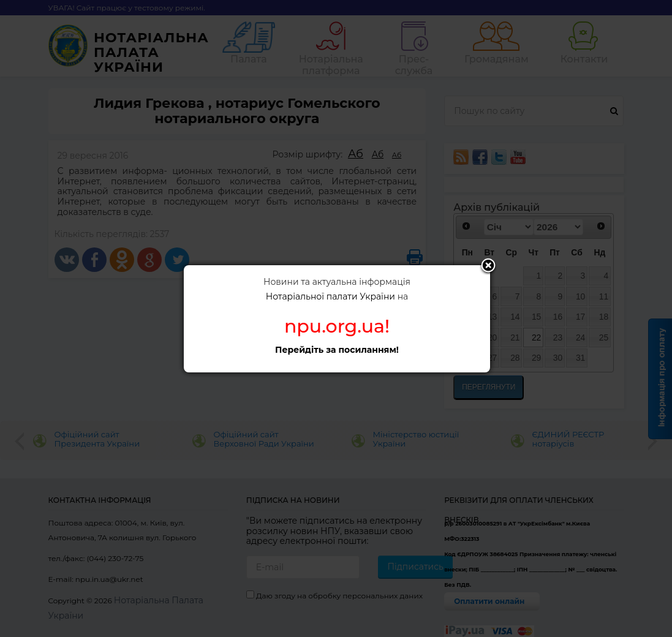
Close (488, 266)
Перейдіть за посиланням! (337, 350)
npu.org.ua (334, 326)
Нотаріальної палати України (330, 296)
